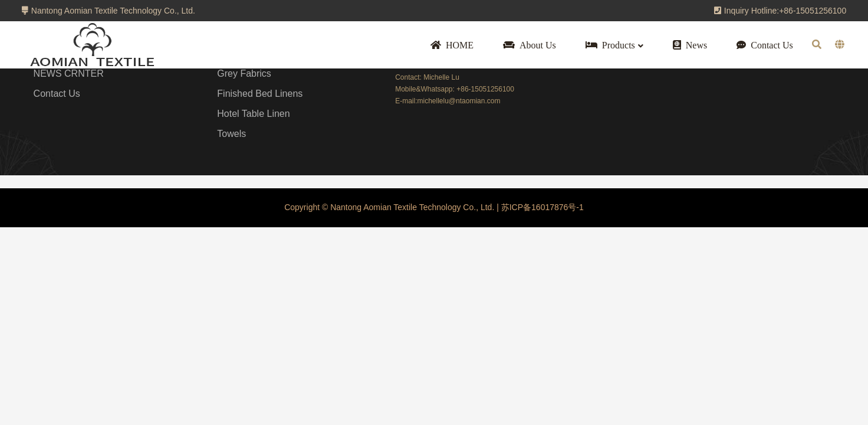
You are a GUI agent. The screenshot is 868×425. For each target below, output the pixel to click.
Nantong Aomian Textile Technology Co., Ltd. (108, 11)
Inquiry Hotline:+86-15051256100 (780, 11)
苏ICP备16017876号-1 (541, 207)
